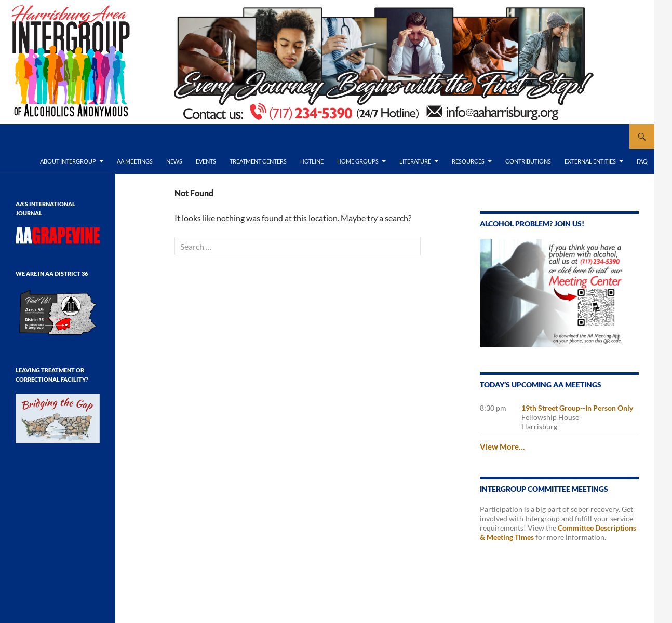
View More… (502, 446)
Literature (415, 161)
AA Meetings (135, 161)
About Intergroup (68, 161)
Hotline (312, 161)
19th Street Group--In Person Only (577, 408)
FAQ (642, 161)
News (174, 161)
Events (206, 161)
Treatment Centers (258, 161)
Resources (468, 161)
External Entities (590, 161)
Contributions (528, 161)
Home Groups (358, 161)
